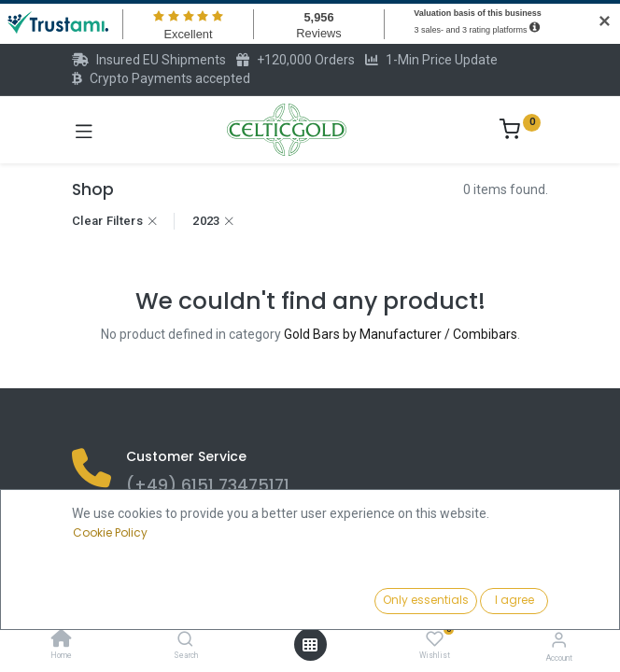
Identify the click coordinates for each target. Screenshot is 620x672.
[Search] (185, 640)
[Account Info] (559, 640)
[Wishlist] (435, 639)
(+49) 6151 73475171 (208, 485)
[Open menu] (310, 645)
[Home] (62, 640)
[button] (477, 602)
